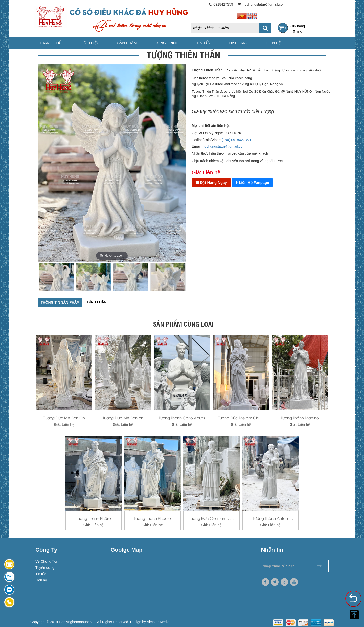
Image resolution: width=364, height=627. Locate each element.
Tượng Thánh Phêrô (94, 518)
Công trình (167, 43)
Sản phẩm (127, 43)
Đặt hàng (239, 43)
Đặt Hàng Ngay (211, 182)
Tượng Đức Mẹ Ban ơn (123, 418)
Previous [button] (43, 280)
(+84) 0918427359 (236, 140)
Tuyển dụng (45, 568)
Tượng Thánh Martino (300, 418)
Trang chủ (50, 43)
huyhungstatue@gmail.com (224, 146)
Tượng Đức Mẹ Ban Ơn (64, 418)
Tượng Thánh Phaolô (152, 518)
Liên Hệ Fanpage (252, 182)
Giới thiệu (89, 43)
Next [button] (181, 280)
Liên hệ (274, 43)
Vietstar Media (158, 622)
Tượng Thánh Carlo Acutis (182, 418)
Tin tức (204, 43)
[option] (112, 163)
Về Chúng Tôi (46, 561)
